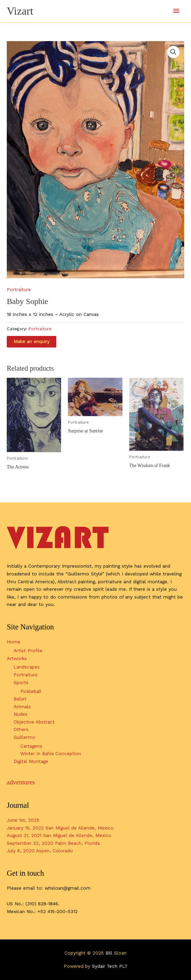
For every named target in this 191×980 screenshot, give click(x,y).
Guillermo (24, 737)
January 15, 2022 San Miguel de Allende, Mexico (60, 828)
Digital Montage (31, 761)
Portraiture (19, 289)
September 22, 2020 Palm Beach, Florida (53, 843)
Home (14, 642)
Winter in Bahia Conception (51, 753)
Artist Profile (28, 651)
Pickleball (31, 691)
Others (21, 729)
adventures (21, 782)
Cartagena (31, 746)
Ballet (20, 699)
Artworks (17, 658)
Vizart (20, 11)
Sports (21, 682)
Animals (22, 707)
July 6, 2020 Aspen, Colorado (40, 851)
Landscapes (27, 667)
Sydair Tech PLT (110, 966)
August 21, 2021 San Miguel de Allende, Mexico (59, 835)
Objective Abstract (34, 722)
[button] (173, 52)
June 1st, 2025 (23, 820)
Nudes (21, 714)
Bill (109, 953)
